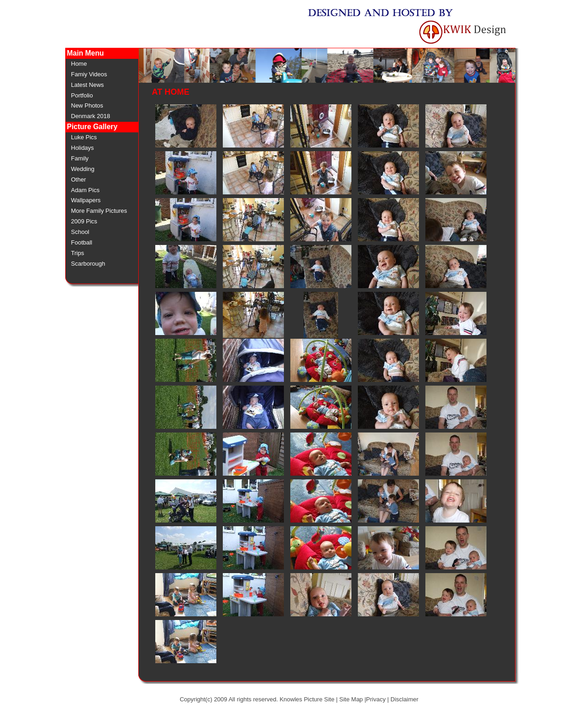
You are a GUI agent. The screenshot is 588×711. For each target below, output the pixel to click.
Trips (78, 253)
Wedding (83, 169)
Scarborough (88, 264)
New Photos (87, 105)
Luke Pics (84, 137)
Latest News (88, 85)
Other (79, 179)
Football (82, 242)
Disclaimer (404, 699)
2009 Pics (84, 221)
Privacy (376, 699)
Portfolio (82, 95)
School (80, 232)
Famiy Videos (89, 74)
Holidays (83, 148)
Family (80, 158)
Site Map (351, 699)
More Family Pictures (99, 211)
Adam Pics (85, 190)
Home (79, 64)
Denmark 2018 (91, 116)
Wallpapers (86, 200)
